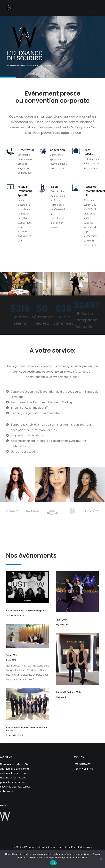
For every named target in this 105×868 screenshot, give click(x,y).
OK (53, 863)
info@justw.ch (82, 764)
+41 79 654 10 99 (84, 769)
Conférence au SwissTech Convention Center (26, 729)
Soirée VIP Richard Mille (68, 692)
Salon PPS (11, 655)
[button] (97, 8)
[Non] (101, 859)
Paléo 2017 (61, 620)
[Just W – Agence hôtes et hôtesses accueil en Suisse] (10, 8)
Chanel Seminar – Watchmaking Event (27, 611)
